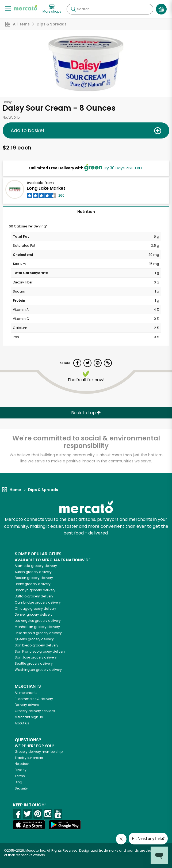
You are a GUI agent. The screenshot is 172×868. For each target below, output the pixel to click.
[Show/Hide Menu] (8, 8)
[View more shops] (52, 9)
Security (21, 788)
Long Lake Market (46, 188)
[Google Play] (65, 825)
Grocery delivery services (35, 711)
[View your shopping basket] (161, 9)
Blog (18, 782)
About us (22, 723)
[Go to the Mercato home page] (26, 8)
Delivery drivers (27, 705)
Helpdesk (22, 764)
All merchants (26, 693)
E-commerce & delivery (34, 699)
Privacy (21, 770)
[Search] (110, 9)
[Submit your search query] (73, 9)
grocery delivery (36, 566)
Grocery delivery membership (39, 752)
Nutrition (86, 212)
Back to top (86, 413)
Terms (20, 776)
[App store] (29, 825)
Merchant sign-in (29, 717)
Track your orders (29, 758)
